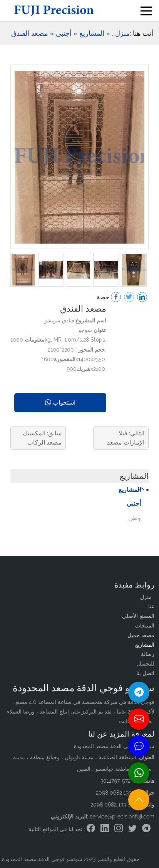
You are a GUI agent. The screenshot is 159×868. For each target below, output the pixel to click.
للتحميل (146, 664)
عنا (151, 606)
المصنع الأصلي (138, 616)
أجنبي (134, 504)
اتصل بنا (145, 673)
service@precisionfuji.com (122, 817)
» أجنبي (67, 33)
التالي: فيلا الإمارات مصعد (126, 438)
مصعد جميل (141, 635)
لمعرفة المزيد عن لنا (121, 734)
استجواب (60, 402)
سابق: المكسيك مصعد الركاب (42, 438)
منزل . (121, 33)
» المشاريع (95, 33)
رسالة (148, 654)
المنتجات (145, 626)
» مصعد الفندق (33, 33)
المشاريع (130, 490)
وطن (135, 518)
